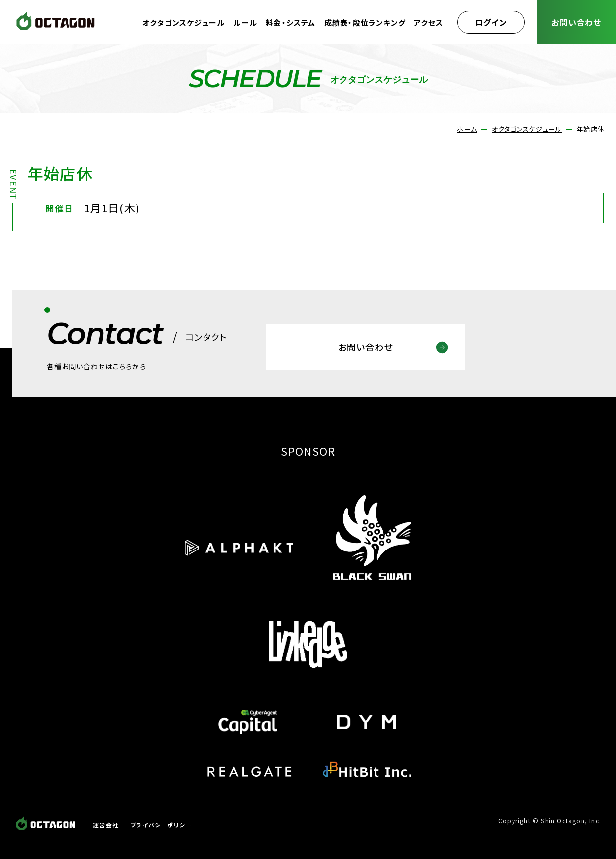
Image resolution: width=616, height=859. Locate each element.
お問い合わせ (576, 22)
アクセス (428, 22)
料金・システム (291, 22)
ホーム (467, 129)
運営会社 (106, 825)
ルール (245, 22)
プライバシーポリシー (161, 825)
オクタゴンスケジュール (184, 22)
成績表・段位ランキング (365, 22)
